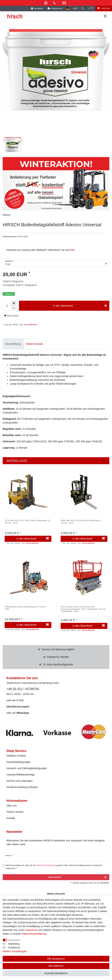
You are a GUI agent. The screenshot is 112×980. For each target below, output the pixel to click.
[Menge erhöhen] (14, 303)
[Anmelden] (37, 9)
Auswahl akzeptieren (56, 973)
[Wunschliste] (91, 9)
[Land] (68, 9)
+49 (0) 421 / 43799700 (23, 689)
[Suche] (83, 9)
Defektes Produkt (16, 756)
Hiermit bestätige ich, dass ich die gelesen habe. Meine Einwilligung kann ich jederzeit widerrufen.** (54, 867)
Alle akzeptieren (56, 959)
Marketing (14, 944)
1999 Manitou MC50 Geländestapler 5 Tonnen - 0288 (26, 608)
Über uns (12, 806)
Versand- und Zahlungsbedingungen (27, 768)
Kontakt (11, 818)
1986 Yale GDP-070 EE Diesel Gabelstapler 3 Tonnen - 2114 (81, 522)
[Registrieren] (55, 9)
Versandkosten (30, 325)
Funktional (14, 948)
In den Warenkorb (80, 306)
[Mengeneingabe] (7, 306)
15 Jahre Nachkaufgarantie (58, 664)
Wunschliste (11, 316)
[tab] (13, 344)
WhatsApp (23, 713)
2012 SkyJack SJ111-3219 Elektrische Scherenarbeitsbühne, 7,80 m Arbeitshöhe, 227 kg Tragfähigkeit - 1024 (83, 609)
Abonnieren (77, 877)
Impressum (31, 930)
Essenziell (14, 940)
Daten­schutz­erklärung (34, 934)
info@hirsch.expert (18, 707)
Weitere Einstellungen (15, 951)
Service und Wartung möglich (58, 649)
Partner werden (15, 812)
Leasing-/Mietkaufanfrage (21, 775)
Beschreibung (13, 344)
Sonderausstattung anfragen (22, 787)
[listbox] (28, 492)
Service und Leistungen (20, 781)
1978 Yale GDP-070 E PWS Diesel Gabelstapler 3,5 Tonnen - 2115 (28, 522)
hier (73, 250)
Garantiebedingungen (19, 762)
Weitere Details (35, 344)
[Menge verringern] (14, 308)
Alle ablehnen (56, 966)
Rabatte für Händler (58, 657)
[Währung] (75, 9)
